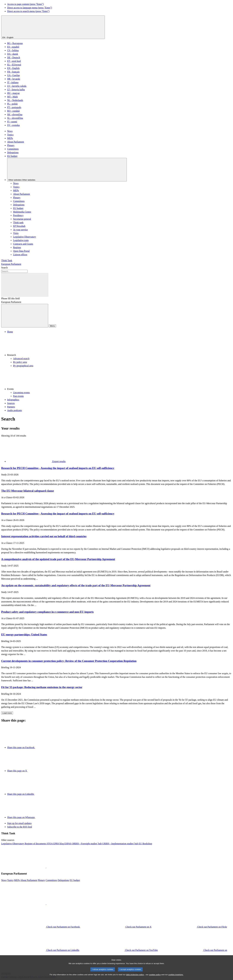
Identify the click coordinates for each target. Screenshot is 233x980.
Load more (7, 713)
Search (4, 268)
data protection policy (135, 978)
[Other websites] (67, 170)
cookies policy (155, 978)
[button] (119, 345)
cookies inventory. (176, 978)
